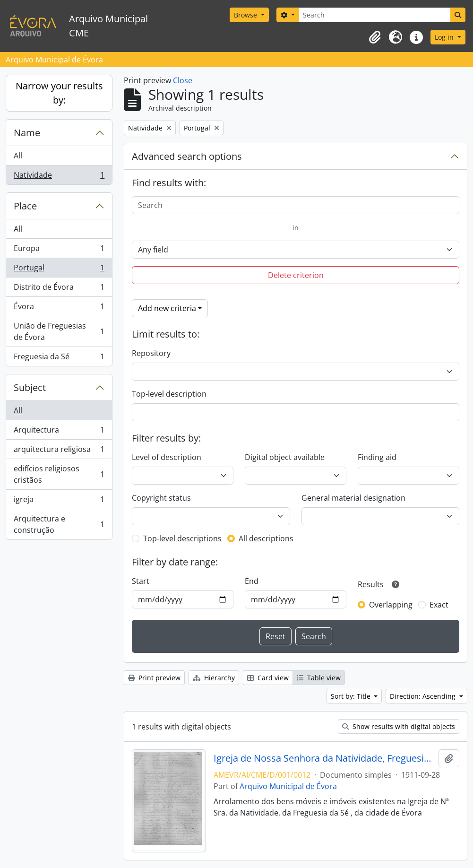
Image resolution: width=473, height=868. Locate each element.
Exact (439, 605)
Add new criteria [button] (167, 308)
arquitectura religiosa (59, 451)
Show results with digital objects (399, 726)
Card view (268, 678)
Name (27, 133)
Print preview (154, 678)
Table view (319, 678)
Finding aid (377, 457)
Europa (59, 250)
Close (183, 80)
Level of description (167, 457)
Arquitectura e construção (59, 524)
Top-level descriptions (182, 538)
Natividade (59, 177)
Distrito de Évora (59, 289)
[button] (375, 37)
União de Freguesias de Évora (59, 331)
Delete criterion (296, 275)
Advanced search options (187, 156)
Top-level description (169, 394)
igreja (59, 501)
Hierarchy (214, 678)
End (252, 581)
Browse (246, 15)
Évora (59, 308)
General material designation (353, 498)
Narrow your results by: (59, 93)
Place (25, 206)
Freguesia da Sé (59, 358)
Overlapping (391, 605)
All (18, 156)
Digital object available (285, 457)
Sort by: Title (352, 696)
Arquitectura (59, 432)
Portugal (59, 270)
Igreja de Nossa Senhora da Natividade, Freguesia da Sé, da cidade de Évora (324, 758)
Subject (30, 387)
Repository (151, 353)
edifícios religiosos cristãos (59, 474)
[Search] (375, 15)
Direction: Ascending (424, 696)
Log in (445, 37)
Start (141, 581)
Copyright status (161, 498)
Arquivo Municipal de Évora (288, 786)
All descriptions (266, 538)
